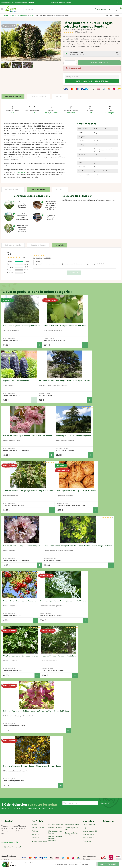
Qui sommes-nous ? (90, 824)
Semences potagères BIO (72, 829)
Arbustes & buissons (39, 828)
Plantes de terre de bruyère (55, 832)
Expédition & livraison (38, 245)
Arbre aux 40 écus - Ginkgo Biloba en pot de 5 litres (65, 326)
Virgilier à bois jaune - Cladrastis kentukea (21, 656)
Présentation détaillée (13, 97)
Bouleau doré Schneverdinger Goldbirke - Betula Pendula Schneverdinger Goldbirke (78, 546)
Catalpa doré (23, 172)
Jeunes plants (37, 834)
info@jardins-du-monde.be (12, 847)
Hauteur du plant (61, 864)
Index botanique (88, 838)
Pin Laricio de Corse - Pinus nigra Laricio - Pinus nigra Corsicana (64, 381)
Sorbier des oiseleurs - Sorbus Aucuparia (20, 601)
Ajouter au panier (99, 63)
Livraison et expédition (38, 97)
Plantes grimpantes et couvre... (55, 837)
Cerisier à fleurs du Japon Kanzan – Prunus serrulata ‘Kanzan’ (28, 436)
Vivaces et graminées (39, 841)
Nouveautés (36, 838)
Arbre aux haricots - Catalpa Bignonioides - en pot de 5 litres (28, 491)
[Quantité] (70, 63)
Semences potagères (72, 824)
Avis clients (60, 97)
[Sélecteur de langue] (119, 3)
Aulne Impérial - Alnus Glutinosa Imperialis (74, 436)
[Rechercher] (48, 9)
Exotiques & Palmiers (56, 824)
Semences (52, 840)
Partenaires (87, 841)
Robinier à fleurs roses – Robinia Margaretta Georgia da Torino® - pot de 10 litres (36, 711)
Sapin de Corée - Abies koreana (16, 381)
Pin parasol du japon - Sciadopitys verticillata (22, 326)
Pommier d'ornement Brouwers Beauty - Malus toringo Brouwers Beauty (32, 766)
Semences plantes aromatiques (71, 834)
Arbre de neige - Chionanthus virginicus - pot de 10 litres (63, 601)
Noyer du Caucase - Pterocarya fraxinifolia (59, 656)
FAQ (84, 828)
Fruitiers (35, 831)
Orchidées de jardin (55, 828)
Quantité (85, 864)
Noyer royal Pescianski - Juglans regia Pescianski (76, 491)
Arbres (34, 824)
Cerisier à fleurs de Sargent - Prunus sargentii (22, 546)
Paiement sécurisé (89, 834)
